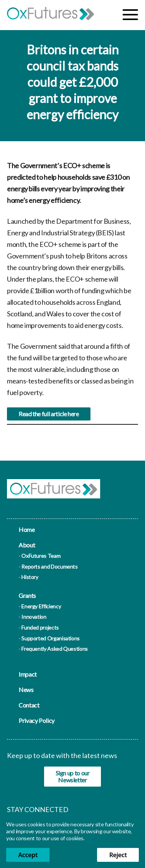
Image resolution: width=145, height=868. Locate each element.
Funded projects (40, 627)
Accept (28, 855)
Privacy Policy (37, 720)
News (26, 690)
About (27, 545)
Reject (118, 855)
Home (27, 529)
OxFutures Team (41, 556)
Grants (27, 595)
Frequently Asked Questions (55, 649)
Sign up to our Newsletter (73, 776)
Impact (28, 674)
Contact (29, 705)
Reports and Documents (49, 567)
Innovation (34, 617)
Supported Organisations (50, 638)
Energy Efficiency (41, 606)
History (30, 577)
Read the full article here (49, 418)
